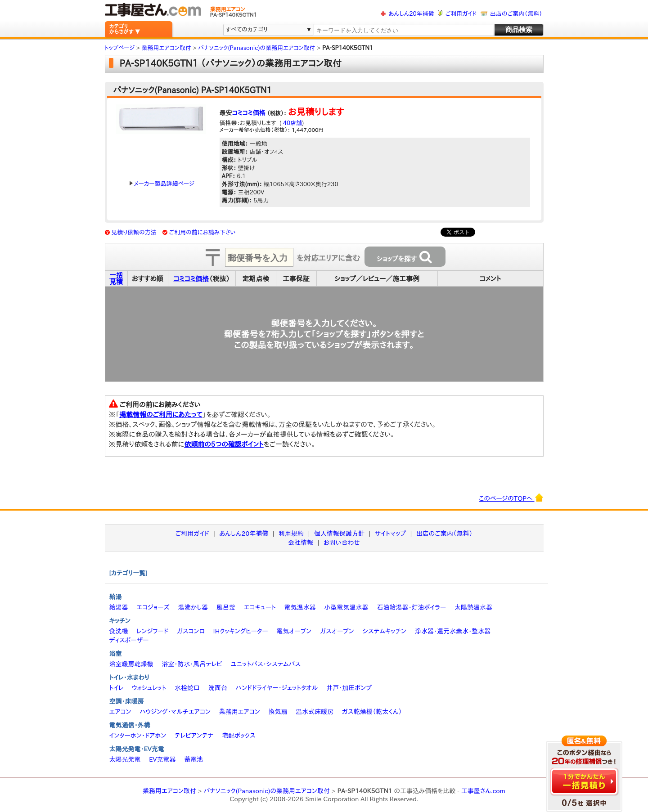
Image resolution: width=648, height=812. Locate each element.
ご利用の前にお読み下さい (202, 232)
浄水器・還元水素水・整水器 (453, 631)
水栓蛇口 (187, 688)
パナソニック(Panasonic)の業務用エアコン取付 (267, 791)
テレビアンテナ (194, 736)
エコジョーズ (153, 607)
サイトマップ (390, 534)
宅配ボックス (239, 736)
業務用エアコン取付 (169, 791)
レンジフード (152, 631)
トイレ (117, 688)
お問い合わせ (342, 543)
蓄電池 (193, 759)
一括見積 (116, 278)
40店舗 (292, 123)
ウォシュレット (149, 688)
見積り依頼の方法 (134, 232)
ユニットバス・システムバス (266, 664)
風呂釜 (226, 607)
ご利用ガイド (461, 14)
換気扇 (278, 712)
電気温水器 (300, 607)
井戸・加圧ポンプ (349, 688)
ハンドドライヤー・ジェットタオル (277, 688)
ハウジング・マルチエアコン (175, 712)
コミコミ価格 (249, 113)
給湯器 (119, 607)
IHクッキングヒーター (241, 631)
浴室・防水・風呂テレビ (192, 664)
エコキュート (260, 607)
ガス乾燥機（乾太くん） (372, 712)
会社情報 (301, 543)
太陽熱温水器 (473, 607)
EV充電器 (162, 759)
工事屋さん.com (483, 791)
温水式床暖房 (315, 712)
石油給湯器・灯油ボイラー (411, 607)
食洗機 (119, 631)
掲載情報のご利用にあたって (161, 415)
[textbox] (403, 30)
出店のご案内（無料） (516, 14)
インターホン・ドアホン (138, 736)
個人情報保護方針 (339, 534)
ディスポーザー (129, 640)
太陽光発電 (125, 759)
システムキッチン (385, 631)
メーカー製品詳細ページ (162, 184)
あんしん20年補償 (411, 14)
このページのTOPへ (511, 498)
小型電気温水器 (346, 607)
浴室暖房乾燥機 (131, 664)
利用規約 (291, 534)
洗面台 (218, 688)
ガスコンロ (191, 631)
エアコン (120, 712)
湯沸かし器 (193, 607)
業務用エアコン (240, 712)
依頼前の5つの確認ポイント (224, 444)
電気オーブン (294, 631)
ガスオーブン (337, 631)
